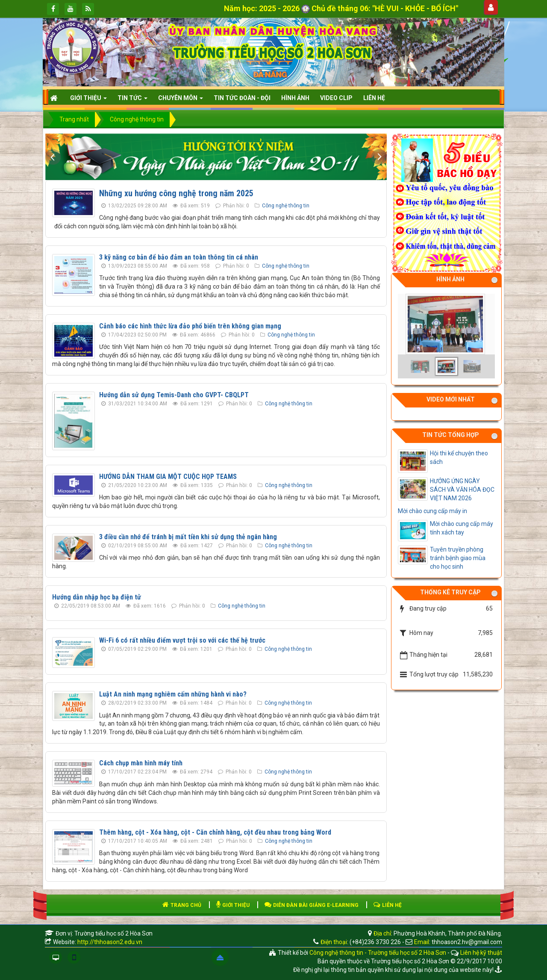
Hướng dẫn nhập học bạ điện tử (97, 597)
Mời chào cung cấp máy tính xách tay (462, 528)
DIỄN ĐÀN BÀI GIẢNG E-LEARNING (312, 905)
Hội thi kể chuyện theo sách (459, 458)
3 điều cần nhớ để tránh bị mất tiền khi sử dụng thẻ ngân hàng (188, 537)
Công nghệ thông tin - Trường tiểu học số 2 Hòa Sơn (378, 953)
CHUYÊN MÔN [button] (181, 100)
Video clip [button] (336, 98)
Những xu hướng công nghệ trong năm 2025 (176, 193)
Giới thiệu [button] (88, 100)
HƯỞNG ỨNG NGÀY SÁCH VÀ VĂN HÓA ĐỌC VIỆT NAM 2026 (462, 490)
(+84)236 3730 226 (375, 942)
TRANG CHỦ (182, 905)
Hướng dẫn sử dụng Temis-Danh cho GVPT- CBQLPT (174, 395)
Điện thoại (334, 942)
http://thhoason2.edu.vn (110, 942)
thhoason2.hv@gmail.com (467, 942)
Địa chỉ (382, 933)
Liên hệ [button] (374, 98)
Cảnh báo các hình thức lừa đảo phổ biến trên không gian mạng (190, 326)
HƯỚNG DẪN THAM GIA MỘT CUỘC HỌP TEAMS (168, 477)
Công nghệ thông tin (286, 206)
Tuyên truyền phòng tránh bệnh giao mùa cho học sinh (458, 558)
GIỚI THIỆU (233, 905)
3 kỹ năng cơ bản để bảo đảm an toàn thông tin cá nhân (179, 257)
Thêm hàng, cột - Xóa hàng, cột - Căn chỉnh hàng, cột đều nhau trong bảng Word (215, 832)
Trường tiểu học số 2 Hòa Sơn (113, 933)
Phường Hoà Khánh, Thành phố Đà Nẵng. (448, 933)
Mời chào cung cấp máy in (432, 511)
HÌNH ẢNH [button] (295, 98)
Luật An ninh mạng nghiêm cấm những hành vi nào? (173, 694)
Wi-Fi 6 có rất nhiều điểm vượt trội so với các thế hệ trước (182, 640)
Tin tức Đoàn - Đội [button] (242, 98)
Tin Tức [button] (132, 100)
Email (422, 942)
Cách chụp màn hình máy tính (141, 763)
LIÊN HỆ (388, 905)
